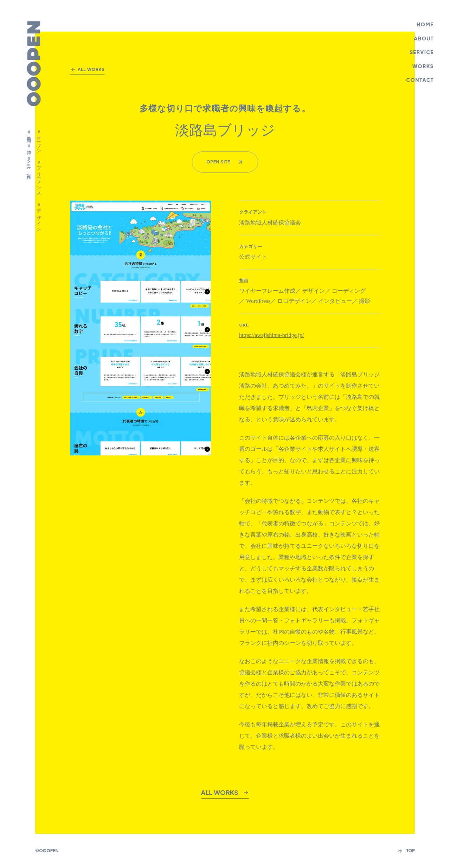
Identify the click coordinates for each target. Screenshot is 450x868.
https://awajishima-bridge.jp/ (271, 335)
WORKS (423, 66)
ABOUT (425, 38)
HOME (426, 24)
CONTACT (421, 80)
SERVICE (422, 52)
